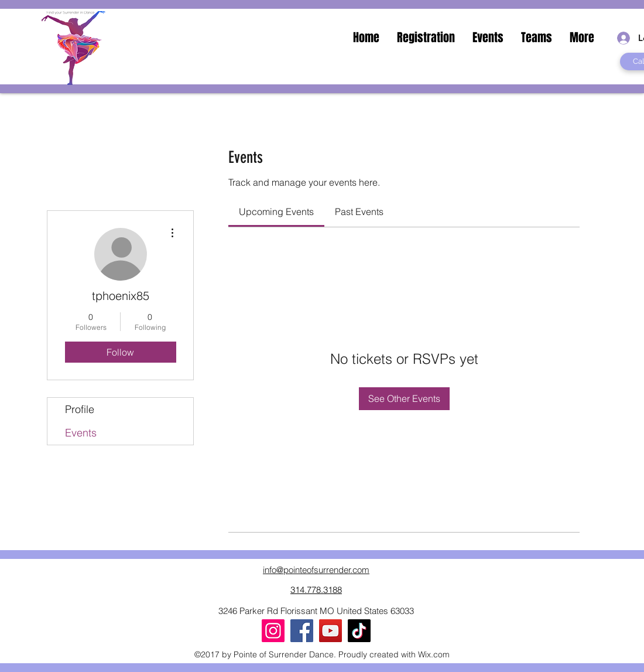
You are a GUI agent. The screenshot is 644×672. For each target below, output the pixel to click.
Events (81, 433)
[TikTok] (359, 631)
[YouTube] (330, 631)
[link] (276, 212)
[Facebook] (302, 631)
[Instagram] (273, 631)
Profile (80, 409)
